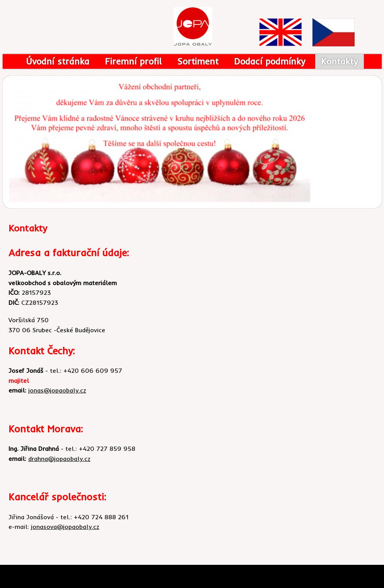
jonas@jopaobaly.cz (57, 390)
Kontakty (340, 61)
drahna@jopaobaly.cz (59, 459)
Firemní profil (133, 61)
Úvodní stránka (58, 61)
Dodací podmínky (270, 61)
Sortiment (198, 61)
